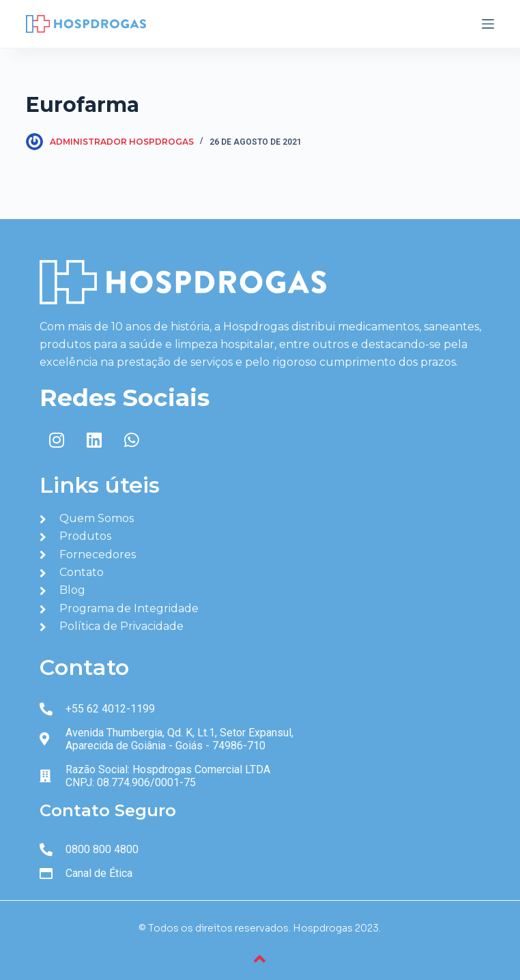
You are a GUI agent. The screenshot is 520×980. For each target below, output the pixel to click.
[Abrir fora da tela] (488, 24)
